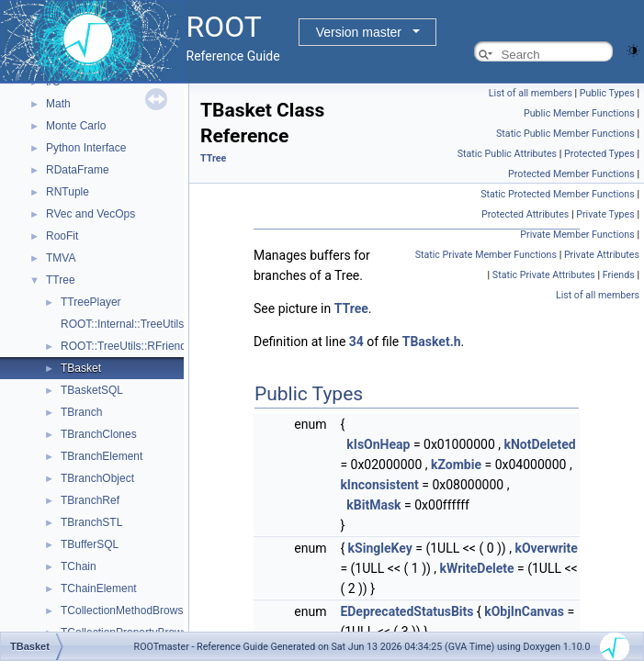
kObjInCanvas (524, 611)
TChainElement (99, 588)
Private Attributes (602, 255)
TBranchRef (90, 500)
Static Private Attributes (544, 275)
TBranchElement (102, 456)
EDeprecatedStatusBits (407, 611)
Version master (359, 32)
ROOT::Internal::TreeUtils (122, 324)
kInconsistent (379, 485)
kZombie (456, 465)
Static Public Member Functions (565, 134)
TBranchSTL (91, 522)
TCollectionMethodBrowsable (132, 611)
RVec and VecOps (90, 214)
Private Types (605, 214)
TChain (79, 566)
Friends (619, 275)
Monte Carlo (76, 126)
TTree (61, 280)
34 (356, 342)
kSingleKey (380, 548)
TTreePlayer (91, 302)
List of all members (531, 93)
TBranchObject (97, 478)
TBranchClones (99, 434)
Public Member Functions (579, 113)
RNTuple (68, 192)
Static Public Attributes (507, 154)
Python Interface (86, 148)
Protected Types (599, 154)
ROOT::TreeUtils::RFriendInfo (133, 346)
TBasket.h (432, 342)
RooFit (62, 236)
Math (58, 104)
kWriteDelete (477, 568)
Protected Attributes (525, 214)
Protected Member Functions (571, 174)
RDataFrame (78, 170)
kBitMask (373, 505)
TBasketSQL (92, 390)
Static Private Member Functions (486, 255)
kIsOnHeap (378, 444)
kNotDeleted (540, 444)
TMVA (61, 258)
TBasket (81, 368)
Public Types (607, 93)
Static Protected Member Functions (558, 194)
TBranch (81, 412)
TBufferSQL (90, 544)
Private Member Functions (577, 235)
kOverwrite (546, 548)
